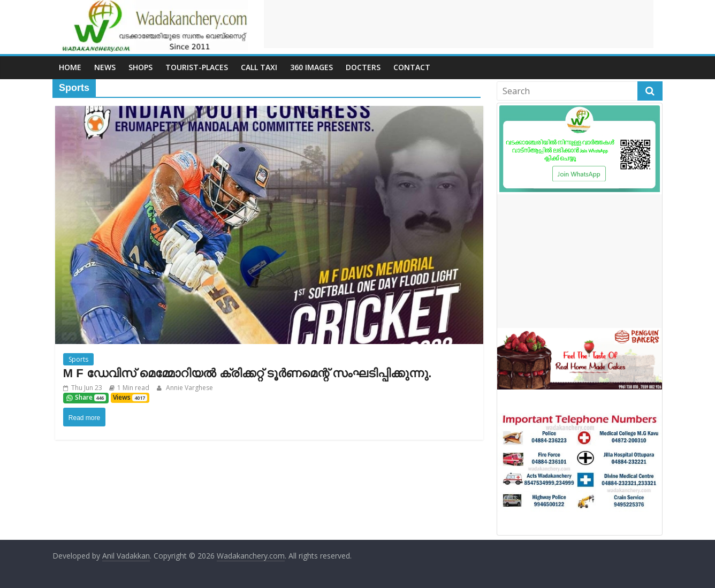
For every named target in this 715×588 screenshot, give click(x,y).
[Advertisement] (459, 24)
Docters (363, 67)
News (105, 67)
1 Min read (133, 388)
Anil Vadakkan (126, 556)
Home (70, 67)
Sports (78, 359)
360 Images (311, 67)
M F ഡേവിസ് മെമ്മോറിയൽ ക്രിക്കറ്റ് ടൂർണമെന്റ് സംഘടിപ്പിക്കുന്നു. (248, 373)
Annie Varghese (189, 388)
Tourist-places (197, 67)
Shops (140, 67)
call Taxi (259, 67)
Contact (412, 67)
